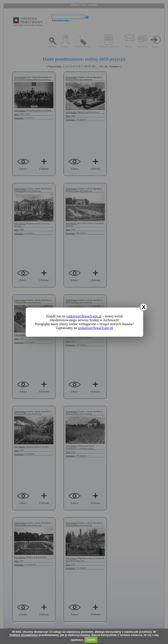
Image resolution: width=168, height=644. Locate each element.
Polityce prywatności (24, 635)
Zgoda (91, 640)
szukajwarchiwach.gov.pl (84, 316)
